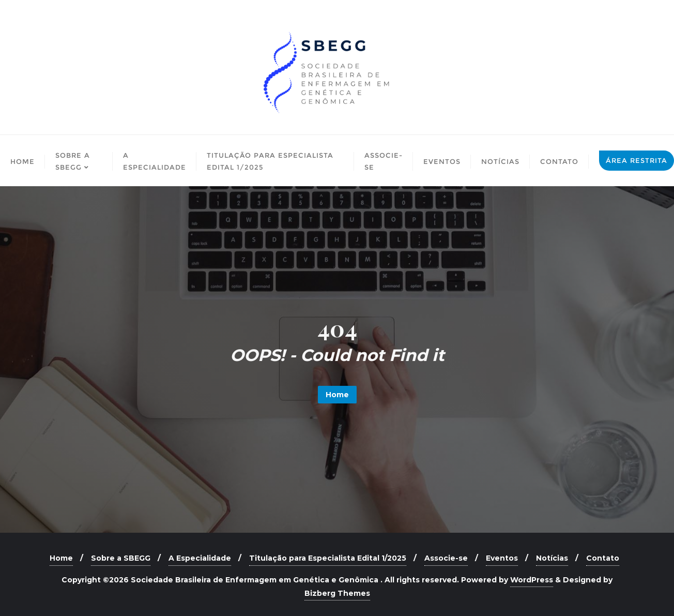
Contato (603, 558)
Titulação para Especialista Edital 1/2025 (328, 558)
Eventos (502, 558)
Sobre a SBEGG (121, 558)
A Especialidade (200, 558)
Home (337, 395)
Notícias (552, 558)
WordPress (532, 580)
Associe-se (446, 558)
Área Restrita (637, 160)
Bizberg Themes (337, 593)
